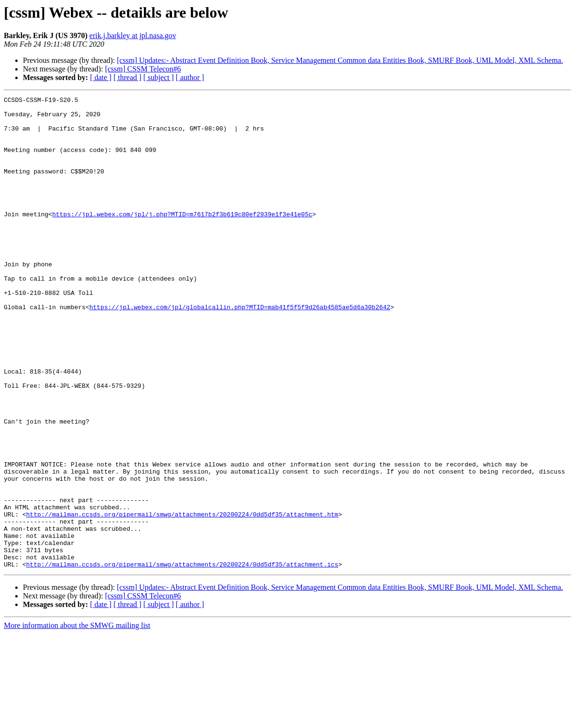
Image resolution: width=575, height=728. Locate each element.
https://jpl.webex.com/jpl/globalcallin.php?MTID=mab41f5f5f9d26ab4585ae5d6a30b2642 (240, 350)
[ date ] (101, 77)
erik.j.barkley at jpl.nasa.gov (133, 35)
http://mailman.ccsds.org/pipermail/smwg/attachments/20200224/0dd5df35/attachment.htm (182, 598)
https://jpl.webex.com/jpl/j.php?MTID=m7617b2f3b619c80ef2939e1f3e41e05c (182, 238)
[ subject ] (159, 77)
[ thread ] (127, 77)
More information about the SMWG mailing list (77, 720)
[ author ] (190, 77)
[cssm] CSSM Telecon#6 (143, 69)
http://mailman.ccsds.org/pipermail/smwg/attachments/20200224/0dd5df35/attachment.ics (182, 658)
